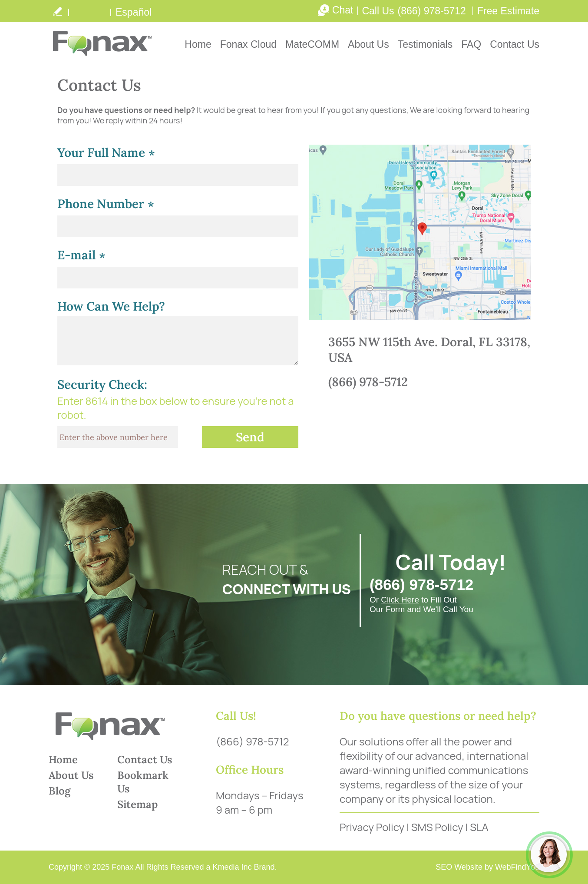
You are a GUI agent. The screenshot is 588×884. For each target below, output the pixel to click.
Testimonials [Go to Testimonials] (425, 44)
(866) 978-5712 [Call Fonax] (432, 11)
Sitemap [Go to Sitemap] (137, 804)
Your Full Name (106, 154)
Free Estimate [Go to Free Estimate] (508, 11)
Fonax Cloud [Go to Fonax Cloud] (248, 44)
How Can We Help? (111, 306)
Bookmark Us (143, 782)
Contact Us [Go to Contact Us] (515, 44)
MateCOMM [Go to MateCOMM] (312, 44)
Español (134, 12)
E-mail (81, 256)
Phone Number (106, 205)
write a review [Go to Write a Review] (57, 11)
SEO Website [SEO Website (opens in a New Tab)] (459, 867)
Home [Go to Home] (198, 44)
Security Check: (102, 384)
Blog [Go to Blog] (59, 791)
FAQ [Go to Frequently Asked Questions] (471, 44)
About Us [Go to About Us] (368, 44)
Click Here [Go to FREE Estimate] (400, 600)
